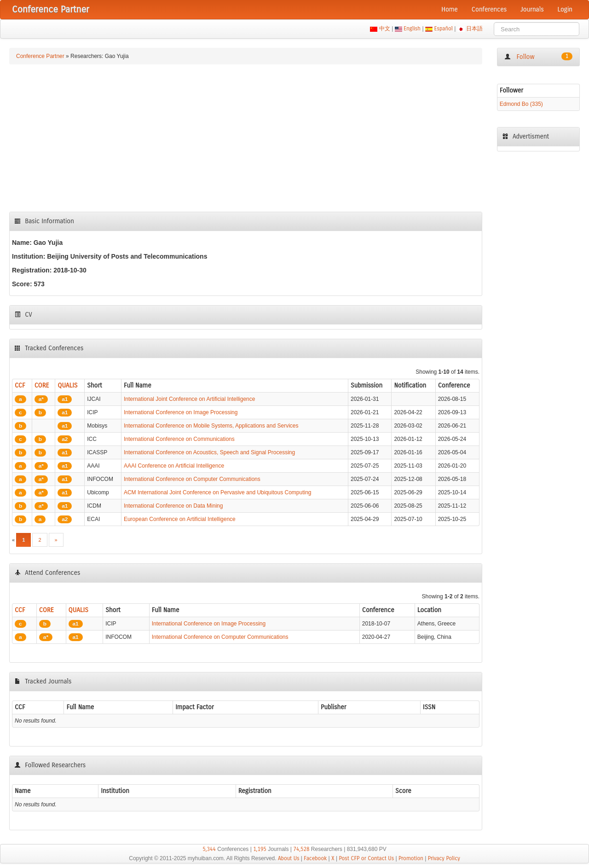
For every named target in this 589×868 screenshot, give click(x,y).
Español (443, 29)
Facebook (315, 858)
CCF (20, 385)
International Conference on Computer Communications (192, 479)
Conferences (489, 9)
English (412, 29)
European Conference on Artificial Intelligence (180, 519)
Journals (532, 9)
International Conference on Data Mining (173, 506)
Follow (538, 57)
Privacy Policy (444, 858)
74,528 (301, 849)
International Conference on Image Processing (181, 412)
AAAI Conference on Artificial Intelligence (174, 466)
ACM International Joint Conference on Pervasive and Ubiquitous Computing (218, 492)
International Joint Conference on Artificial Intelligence (190, 399)
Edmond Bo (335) (521, 104)
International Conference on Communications (179, 439)
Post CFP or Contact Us (366, 858)
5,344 (209, 849)
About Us (289, 858)
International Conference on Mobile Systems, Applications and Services (211, 426)
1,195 (260, 849)
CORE (42, 385)
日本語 (475, 29)
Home (450, 9)
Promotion (411, 858)
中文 (384, 29)
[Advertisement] (246, 138)
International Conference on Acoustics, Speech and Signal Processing (209, 452)
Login (565, 9)
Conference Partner (40, 56)
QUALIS (67, 385)
